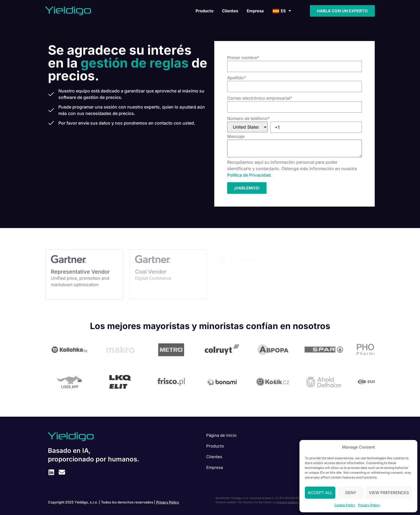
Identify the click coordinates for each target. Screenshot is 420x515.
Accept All (320, 493)
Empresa (255, 11)
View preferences (389, 493)
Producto (205, 11)
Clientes (230, 11)
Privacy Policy (369, 505)
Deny (351, 493)
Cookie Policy (345, 505)
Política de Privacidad (249, 175)
